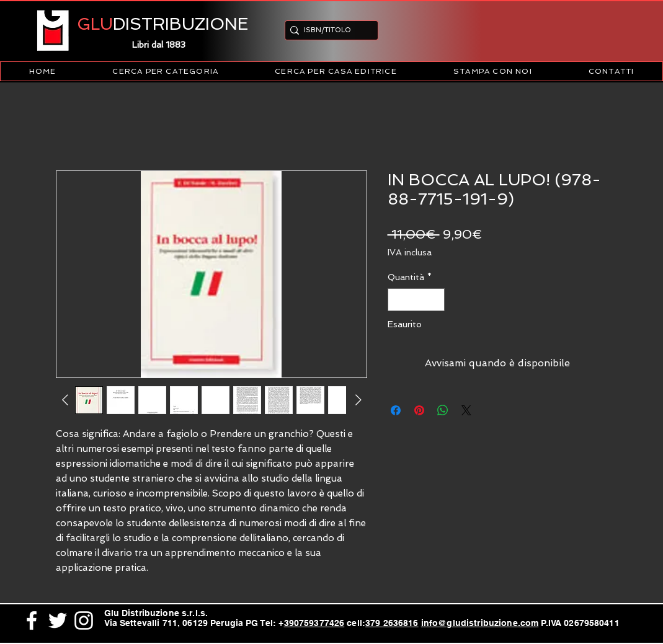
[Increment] (435, 300)
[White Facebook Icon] (32, 620)
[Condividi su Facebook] (396, 410)
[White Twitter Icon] (58, 620)
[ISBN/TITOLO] (328, 30)
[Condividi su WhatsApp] (443, 410)
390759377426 (314, 623)
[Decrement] (397, 300)
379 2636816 (392, 623)
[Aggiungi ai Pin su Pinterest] (419, 410)
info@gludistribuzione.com (480, 623)
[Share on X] (466, 410)
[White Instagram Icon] (84, 620)
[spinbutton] (416, 300)
